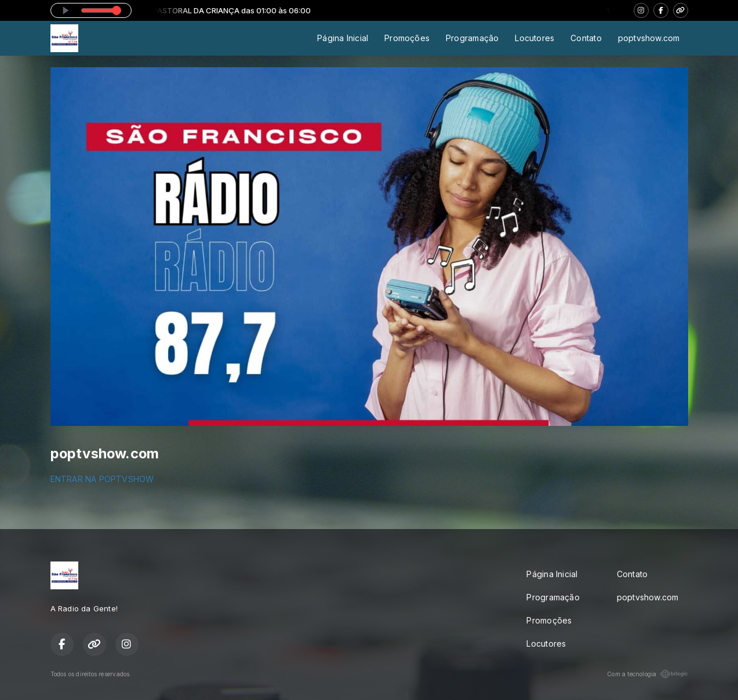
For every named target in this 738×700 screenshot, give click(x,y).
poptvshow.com (649, 38)
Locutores (535, 38)
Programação (472, 38)
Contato (586, 38)
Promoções (407, 38)
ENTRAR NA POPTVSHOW (102, 479)
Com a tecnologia (647, 674)
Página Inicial (343, 38)
